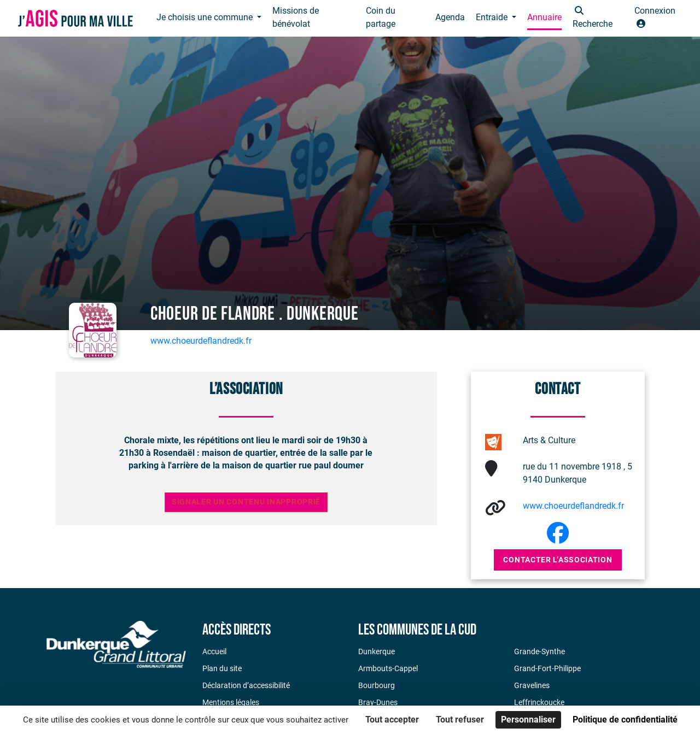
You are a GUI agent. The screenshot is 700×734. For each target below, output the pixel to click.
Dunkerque (377, 651)
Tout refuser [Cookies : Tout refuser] (460, 720)
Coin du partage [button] (381, 17)
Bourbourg (377, 685)
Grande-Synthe (539, 651)
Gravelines (532, 685)
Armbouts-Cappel (388, 668)
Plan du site (222, 668)
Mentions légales (231, 702)
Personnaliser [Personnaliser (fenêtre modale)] (528, 720)
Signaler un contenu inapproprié (246, 502)
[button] (598, 18)
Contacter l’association (558, 560)
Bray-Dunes (378, 702)
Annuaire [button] (544, 17)
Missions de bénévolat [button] (296, 17)
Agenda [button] (450, 17)
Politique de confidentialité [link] (625, 720)
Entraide (493, 17)
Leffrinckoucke (539, 702)
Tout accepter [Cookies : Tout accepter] (392, 720)
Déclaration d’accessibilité (246, 685)
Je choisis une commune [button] (206, 17)
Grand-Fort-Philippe (547, 668)
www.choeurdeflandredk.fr (201, 341)
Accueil (214, 651)
